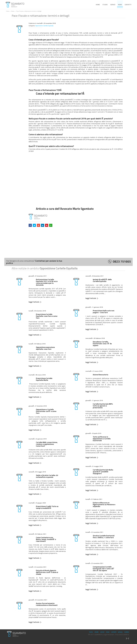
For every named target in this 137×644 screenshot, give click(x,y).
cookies (127, 632)
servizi (113, 5)
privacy (120, 632)
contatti (128, 5)
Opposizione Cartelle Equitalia (44, 26)
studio (105, 5)
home (98, 5)
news (120, 5)
